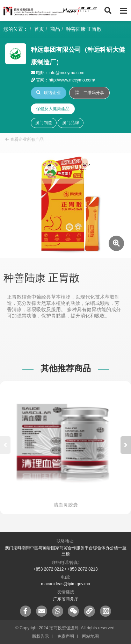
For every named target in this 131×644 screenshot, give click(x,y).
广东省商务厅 (66, 599)
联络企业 (49, 93)
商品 (55, 29)
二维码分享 (89, 93)
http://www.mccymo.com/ (72, 80)
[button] (126, 445)
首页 (39, 29)
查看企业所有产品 (24, 139)
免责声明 (66, 636)
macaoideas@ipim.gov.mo (65, 584)
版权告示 (41, 636)
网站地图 (90, 636)
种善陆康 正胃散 (84, 29)
